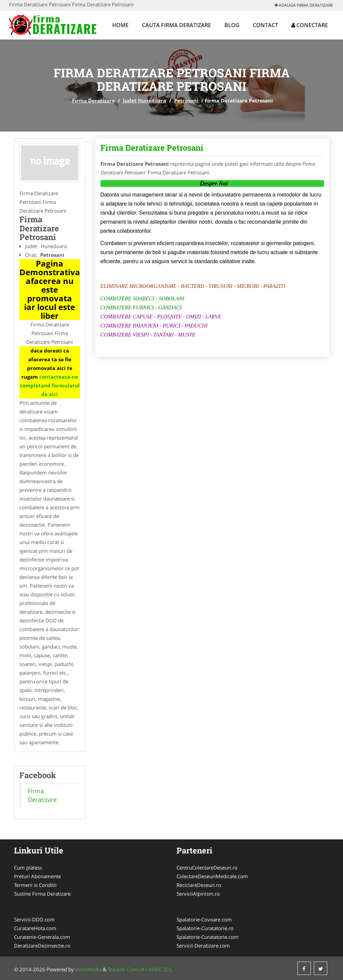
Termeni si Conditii (35, 885)
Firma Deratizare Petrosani (152, 148)
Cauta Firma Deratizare (177, 25)
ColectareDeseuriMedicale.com (212, 876)
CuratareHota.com (35, 928)
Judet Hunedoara (145, 100)
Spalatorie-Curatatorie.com (208, 937)
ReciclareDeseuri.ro (199, 885)
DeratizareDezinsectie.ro (42, 946)
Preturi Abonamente (38, 876)
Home (120, 25)
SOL (168, 969)
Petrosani (186, 100)
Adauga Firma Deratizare (304, 5)
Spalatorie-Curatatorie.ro (205, 928)
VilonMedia (88, 969)
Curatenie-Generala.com (42, 937)
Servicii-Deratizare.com (203, 946)
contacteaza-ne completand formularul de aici (50, 385)
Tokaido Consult (126, 969)
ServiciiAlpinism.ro (198, 894)
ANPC (155, 969)
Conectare (310, 25)
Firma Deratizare (93, 100)
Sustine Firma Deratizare (42, 894)
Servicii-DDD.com (34, 919)
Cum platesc (28, 868)
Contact (265, 25)
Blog (232, 25)
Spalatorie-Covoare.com (204, 919)
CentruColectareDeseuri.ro (207, 868)
